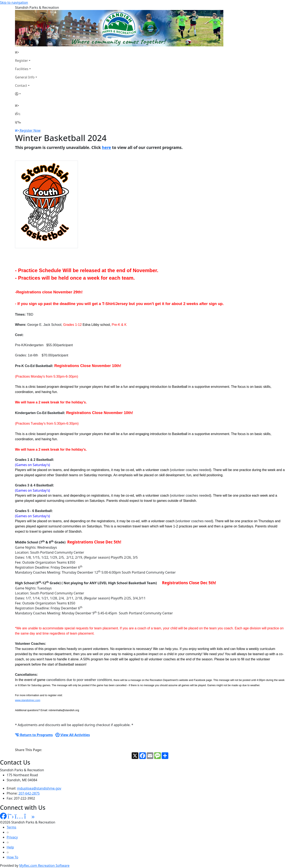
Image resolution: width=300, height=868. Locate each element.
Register (21, 61)
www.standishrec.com (28, 700)
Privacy (12, 837)
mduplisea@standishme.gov (39, 788)
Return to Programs (34, 735)
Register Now (30, 130)
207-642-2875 (29, 793)
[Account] (26, 94)
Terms (11, 827)
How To (12, 857)
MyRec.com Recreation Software (44, 866)
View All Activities (73, 735)
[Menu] (18, 122)
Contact (21, 86)
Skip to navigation (14, 2)
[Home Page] (26, 52)
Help (10, 847)
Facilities (22, 69)
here (106, 147)
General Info (25, 77)
